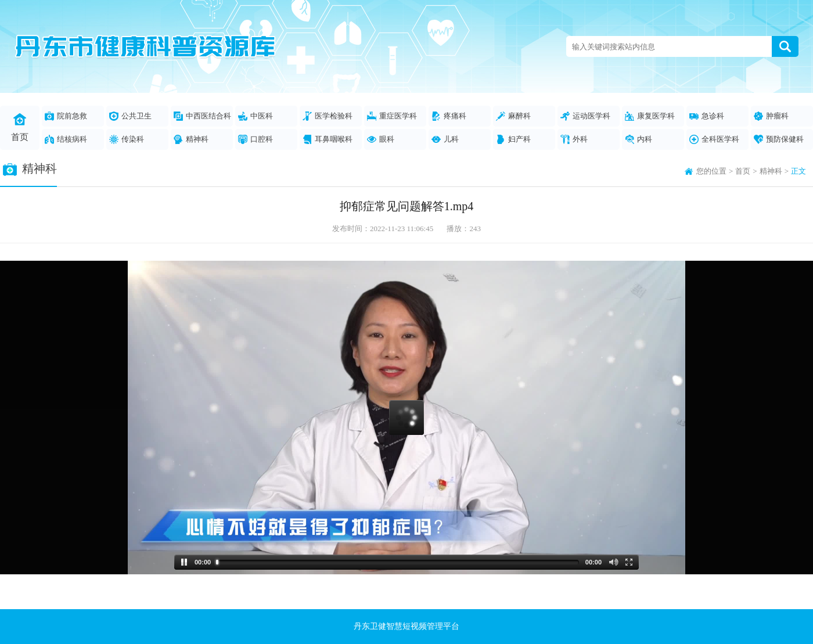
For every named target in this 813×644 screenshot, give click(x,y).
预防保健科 (779, 139)
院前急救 (66, 116)
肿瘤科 (771, 116)
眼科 (381, 139)
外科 (574, 139)
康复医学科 (650, 116)
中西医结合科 (202, 116)
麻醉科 (513, 116)
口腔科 (256, 139)
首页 (20, 127)
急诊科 (707, 116)
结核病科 (66, 139)
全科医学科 (714, 139)
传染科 (127, 139)
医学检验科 (328, 116)
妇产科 (513, 139)
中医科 (256, 116)
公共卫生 (130, 116)
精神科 (191, 139)
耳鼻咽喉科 (328, 139)
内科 (638, 139)
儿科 (445, 139)
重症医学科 (392, 116)
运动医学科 (585, 116)
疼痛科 (449, 116)
